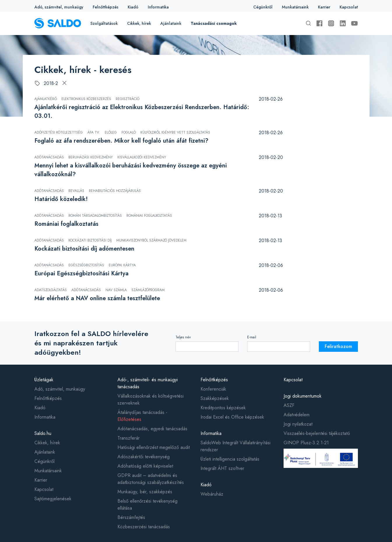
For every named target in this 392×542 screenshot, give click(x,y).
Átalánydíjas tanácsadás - (142, 416)
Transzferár (129, 438)
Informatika (158, 7)
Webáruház (212, 494)
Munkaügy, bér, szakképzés (145, 492)
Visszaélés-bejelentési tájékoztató (317, 433)
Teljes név (183, 337)
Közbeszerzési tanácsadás (144, 527)
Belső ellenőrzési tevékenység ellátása (147, 505)
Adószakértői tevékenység (144, 457)
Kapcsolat (349, 7)
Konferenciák (213, 389)
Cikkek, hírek (139, 23)
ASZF (289, 405)
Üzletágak (44, 380)
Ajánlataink (171, 23)
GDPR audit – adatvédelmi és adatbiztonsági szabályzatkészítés (151, 479)
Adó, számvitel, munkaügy (59, 7)
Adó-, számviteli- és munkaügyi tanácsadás (148, 383)
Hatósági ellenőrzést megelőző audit (154, 447)
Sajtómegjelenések (53, 499)
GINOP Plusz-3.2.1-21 (306, 443)
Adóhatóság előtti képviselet (145, 466)
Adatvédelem (297, 415)
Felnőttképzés (106, 7)
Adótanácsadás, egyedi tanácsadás (152, 429)
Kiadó (133, 7)
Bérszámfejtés (131, 517)
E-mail (252, 337)
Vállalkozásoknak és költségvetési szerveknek (151, 399)
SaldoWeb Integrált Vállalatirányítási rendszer (235, 446)
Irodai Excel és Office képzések (232, 417)
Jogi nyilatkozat (298, 424)
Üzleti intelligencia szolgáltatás (230, 459)
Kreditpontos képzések (223, 408)
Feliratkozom (338, 346)
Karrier (324, 7)
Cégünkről (263, 7)
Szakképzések (215, 398)
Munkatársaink (295, 7)
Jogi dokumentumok (303, 396)
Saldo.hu (43, 433)
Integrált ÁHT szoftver (222, 468)
